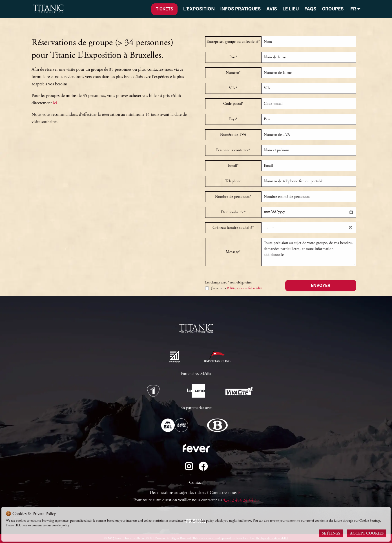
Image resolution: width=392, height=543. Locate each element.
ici (55, 103)
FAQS (310, 9)
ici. (240, 493)
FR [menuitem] (353, 9)
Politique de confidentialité (245, 288)
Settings (331, 533)
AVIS (272, 9)
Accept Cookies (367, 533)
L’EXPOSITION (199, 9)
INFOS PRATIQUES (241, 9)
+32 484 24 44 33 (241, 500)
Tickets (164, 9)
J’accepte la (234, 288)
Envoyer (321, 285)
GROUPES (333, 9)
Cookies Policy (80, 525)
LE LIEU (291, 9)
